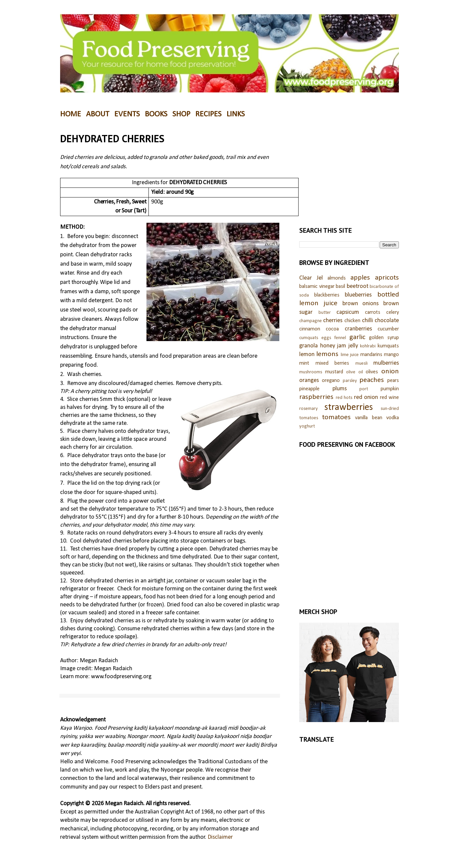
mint (304, 363)
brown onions (361, 304)
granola (309, 346)
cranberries (358, 329)
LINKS (236, 114)
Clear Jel (311, 278)
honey (328, 346)
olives (372, 372)
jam (342, 346)
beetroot (358, 286)
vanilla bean (369, 418)
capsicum (348, 312)
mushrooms (311, 372)
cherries (333, 321)
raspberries (316, 397)
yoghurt (307, 426)
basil (340, 287)
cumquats (309, 338)
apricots (387, 278)
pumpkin (390, 389)
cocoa (332, 329)
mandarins (371, 355)
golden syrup (384, 338)
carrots (373, 312)
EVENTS (127, 114)
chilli (367, 321)
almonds (337, 278)
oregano (331, 381)
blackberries (327, 295)
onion (390, 372)
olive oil (355, 372)
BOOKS (156, 114)
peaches (372, 380)
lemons (327, 354)
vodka (393, 418)
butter (325, 313)
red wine (390, 398)
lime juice (350, 355)
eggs (326, 338)
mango (391, 355)
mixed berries (332, 363)
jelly (353, 346)
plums (340, 389)
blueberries (358, 295)
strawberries (349, 407)
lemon (307, 355)
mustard (334, 372)
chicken (352, 321)
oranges (309, 380)
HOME (71, 114)
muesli (362, 364)
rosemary (309, 409)
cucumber (388, 329)
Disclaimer (220, 837)
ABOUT (98, 114)
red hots (344, 398)
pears (393, 381)
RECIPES (208, 114)
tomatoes (336, 417)
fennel (340, 338)
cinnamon (310, 329)
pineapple (309, 389)
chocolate (387, 321)
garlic (357, 337)
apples (360, 278)
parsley (350, 381)
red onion (366, 397)
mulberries (386, 363)
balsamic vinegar (317, 287)
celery (393, 312)
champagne (311, 321)
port (364, 389)
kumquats (388, 346)
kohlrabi (368, 346)
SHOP (181, 114)
